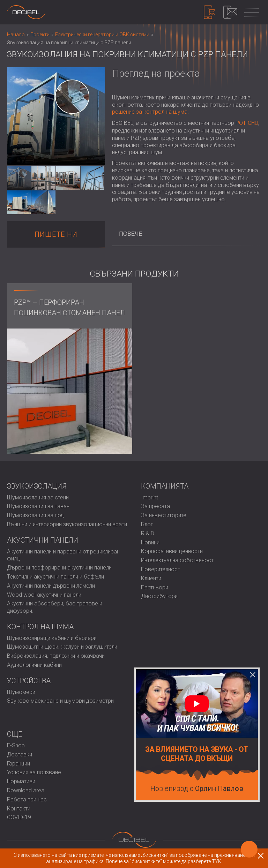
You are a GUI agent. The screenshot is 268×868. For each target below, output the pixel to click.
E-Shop (16, 745)
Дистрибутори (159, 596)
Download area (26, 790)
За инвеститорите (164, 515)
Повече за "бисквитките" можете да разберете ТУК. (164, 861)
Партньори (155, 587)
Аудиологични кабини (34, 665)
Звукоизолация (37, 486)
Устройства (29, 681)
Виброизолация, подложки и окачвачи (56, 656)
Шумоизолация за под (35, 515)
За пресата (155, 506)
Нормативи (21, 781)
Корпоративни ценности (172, 551)
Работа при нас (27, 799)
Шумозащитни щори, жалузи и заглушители (62, 647)
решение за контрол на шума (150, 112)
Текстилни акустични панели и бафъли (55, 577)
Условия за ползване (34, 772)
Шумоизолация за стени (38, 497)
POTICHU (247, 123)
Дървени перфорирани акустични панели (59, 568)
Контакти (19, 809)
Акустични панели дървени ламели (51, 586)
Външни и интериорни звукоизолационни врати (67, 524)
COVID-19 (19, 817)
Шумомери (21, 692)
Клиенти (151, 578)
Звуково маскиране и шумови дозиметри (60, 701)
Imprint (150, 497)
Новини (150, 542)
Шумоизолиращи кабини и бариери (52, 638)
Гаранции (18, 764)
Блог (147, 524)
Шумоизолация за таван (38, 506)
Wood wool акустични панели (44, 595)
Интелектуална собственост (177, 560)
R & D (148, 533)
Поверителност (161, 569)
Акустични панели (43, 540)
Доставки (20, 754)
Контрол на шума (40, 627)
